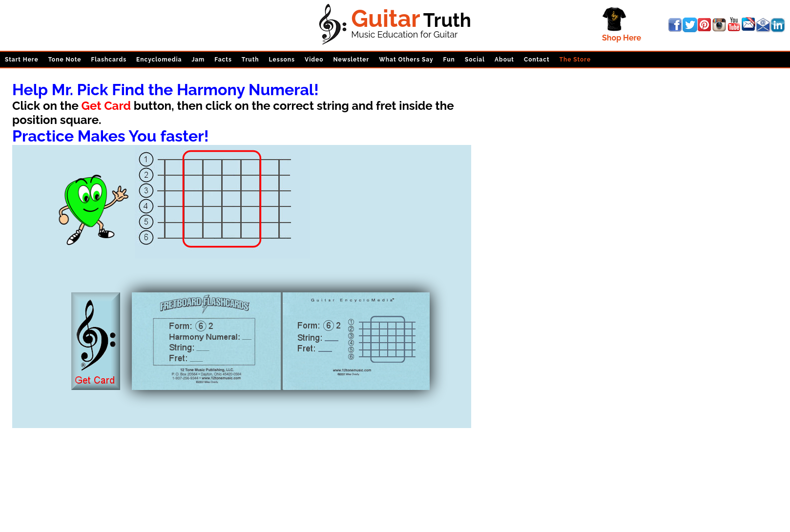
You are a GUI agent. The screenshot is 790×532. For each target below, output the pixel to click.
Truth (250, 60)
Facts (223, 60)
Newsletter (351, 60)
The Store (575, 60)
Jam (198, 60)
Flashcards (109, 60)
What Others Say (406, 60)
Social (475, 60)
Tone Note (65, 60)
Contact (537, 60)
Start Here (22, 60)
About (504, 60)
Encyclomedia (159, 60)
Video (314, 60)
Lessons (282, 60)
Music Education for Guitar (404, 34)
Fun (449, 60)
